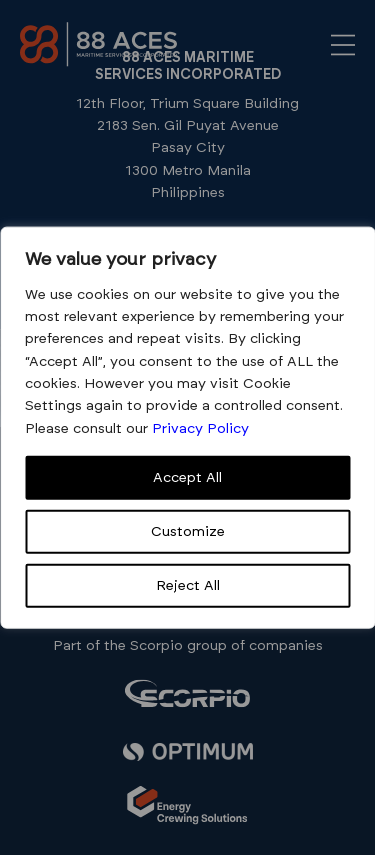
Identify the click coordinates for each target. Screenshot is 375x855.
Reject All (188, 586)
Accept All (187, 478)
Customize (188, 532)
